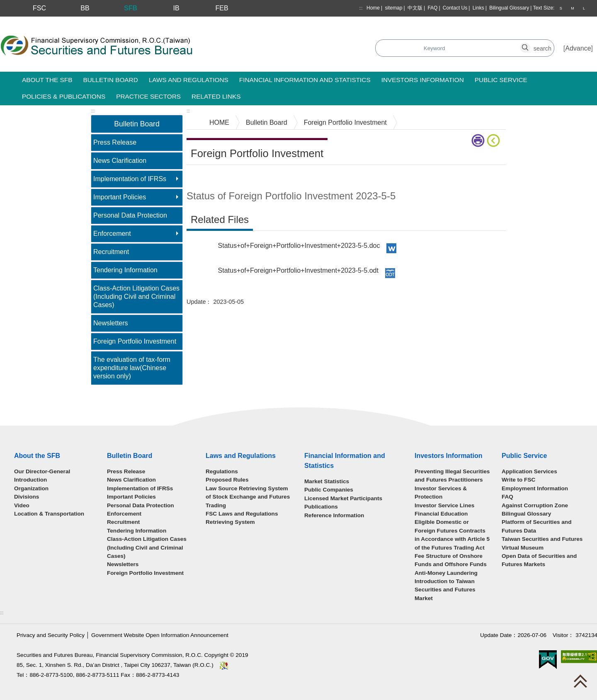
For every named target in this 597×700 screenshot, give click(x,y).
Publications (321, 507)
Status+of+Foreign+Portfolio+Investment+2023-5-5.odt (298, 270)
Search (238, 49)
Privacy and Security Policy (51, 635)
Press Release (115, 142)
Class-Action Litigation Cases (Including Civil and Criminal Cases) (136, 297)
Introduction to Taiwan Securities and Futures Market (445, 590)
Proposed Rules (227, 480)
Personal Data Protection (130, 215)
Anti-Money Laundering (446, 573)
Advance (578, 48)
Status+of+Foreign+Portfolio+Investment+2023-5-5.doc (299, 246)
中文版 (415, 8)
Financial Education (441, 514)
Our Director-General (42, 471)
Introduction (30, 480)
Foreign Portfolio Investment (135, 341)
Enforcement (112, 234)
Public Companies (329, 490)
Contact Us (455, 8)
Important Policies (120, 197)
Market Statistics (327, 481)
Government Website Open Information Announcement (160, 635)
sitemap (393, 8)
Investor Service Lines (444, 505)
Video (22, 505)
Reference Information (334, 515)
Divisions (27, 497)
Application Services (529, 471)
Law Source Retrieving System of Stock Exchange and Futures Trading (248, 497)
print (478, 140)
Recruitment (111, 252)
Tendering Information (125, 270)
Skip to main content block (39, 21)
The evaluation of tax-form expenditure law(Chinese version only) (132, 368)
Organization (31, 488)
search (530, 44)
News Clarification (120, 161)
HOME (219, 122)
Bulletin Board (267, 122)
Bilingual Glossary (509, 8)
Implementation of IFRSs (130, 179)
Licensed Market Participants (343, 498)
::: (361, 8)
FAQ (432, 8)
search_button (434, 44)
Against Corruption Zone (535, 505)
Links (478, 8)
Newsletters (111, 323)
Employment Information (535, 488)
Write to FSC (518, 480)
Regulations (222, 471)
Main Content (206, 178)
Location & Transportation (49, 514)
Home (373, 8)
